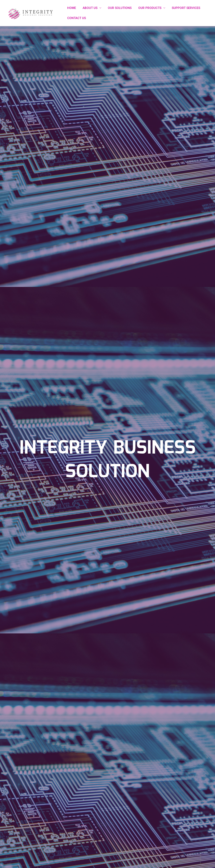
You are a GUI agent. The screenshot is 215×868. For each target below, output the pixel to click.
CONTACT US (76, 18)
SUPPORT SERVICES (184, 8)
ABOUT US (89, 8)
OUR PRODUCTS (148, 8)
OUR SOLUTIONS (118, 8)
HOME (71, 8)
